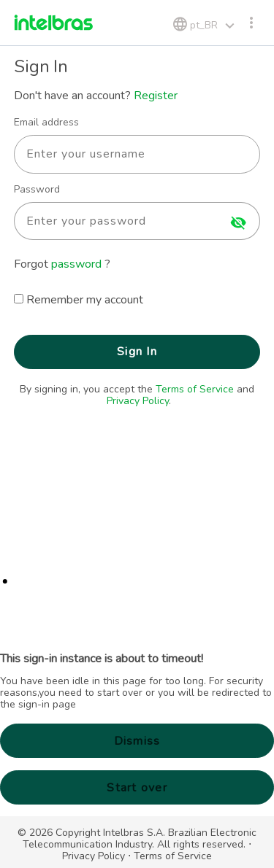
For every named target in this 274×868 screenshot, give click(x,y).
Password (37, 190)
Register (156, 96)
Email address (46, 123)
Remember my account (85, 300)
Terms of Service (195, 389)
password (78, 264)
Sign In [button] (137, 352)
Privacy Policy (138, 401)
